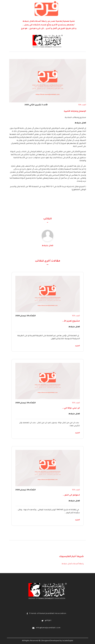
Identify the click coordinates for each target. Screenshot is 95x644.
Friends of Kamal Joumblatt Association (48, 614)
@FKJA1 (48, 621)
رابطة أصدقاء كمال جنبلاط (73, 564)
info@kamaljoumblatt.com (48, 628)
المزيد (77, 346)
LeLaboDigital (68, 641)
